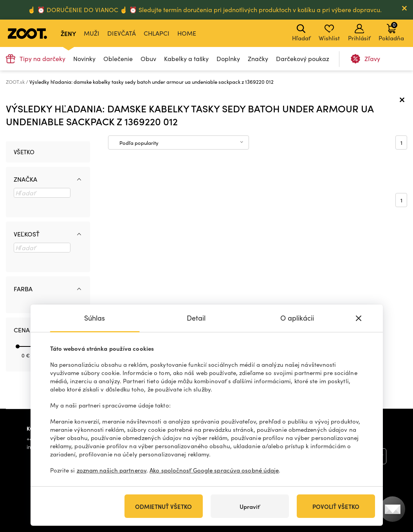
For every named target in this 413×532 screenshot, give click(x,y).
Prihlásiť (359, 33)
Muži (92, 33)
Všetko (24, 152)
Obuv (148, 59)
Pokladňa (391, 31)
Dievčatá (122, 33)
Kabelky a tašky (186, 59)
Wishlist (329, 33)
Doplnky (228, 59)
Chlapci (157, 33)
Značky (258, 59)
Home (187, 33)
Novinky (84, 59)
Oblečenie (118, 59)
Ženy (68, 33)
